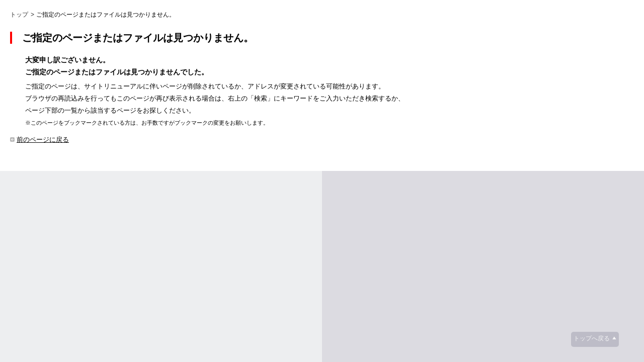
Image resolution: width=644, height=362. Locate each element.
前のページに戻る (43, 140)
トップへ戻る (592, 338)
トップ (19, 15)
